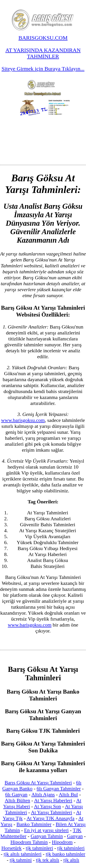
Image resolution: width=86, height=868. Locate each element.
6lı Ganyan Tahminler (59, 788)
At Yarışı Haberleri (53, 800)
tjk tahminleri (39, 848)
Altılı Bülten (18, 800)
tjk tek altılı (48, 860)
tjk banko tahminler (65, 854)
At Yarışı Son (47, 806)
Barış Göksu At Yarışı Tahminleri (38, 783)
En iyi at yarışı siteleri (46, 830)
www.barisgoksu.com (23, 420)
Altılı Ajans (43, 794)
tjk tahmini (21, 860)
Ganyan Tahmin (47, 836)
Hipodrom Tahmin (29, 842)
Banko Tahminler (34, 824)
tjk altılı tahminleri (23, 854)
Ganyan (75, 836)
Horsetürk (11, 848)
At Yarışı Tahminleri (52, 812)
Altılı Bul (68, 794)
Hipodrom (62, 842)
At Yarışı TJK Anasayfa (51, 818)
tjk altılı (71, 860)
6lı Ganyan (16, 794)
